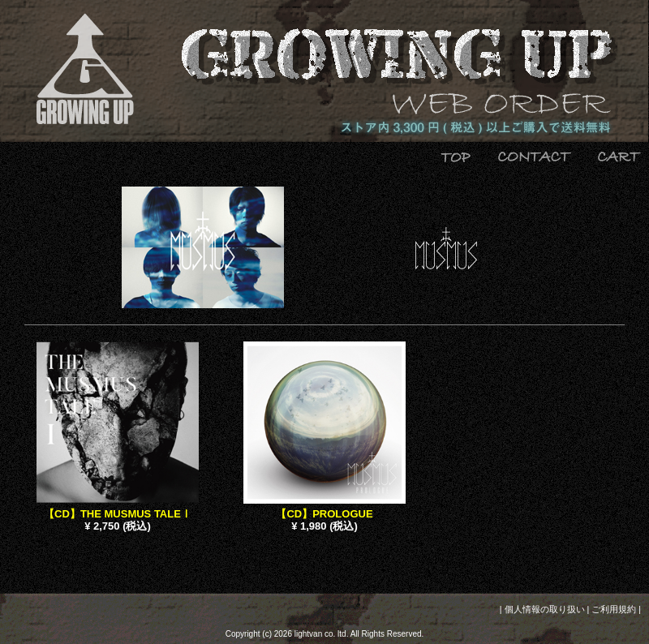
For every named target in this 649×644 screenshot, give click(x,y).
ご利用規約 (614, 609)
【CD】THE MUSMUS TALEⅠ (118, 514)
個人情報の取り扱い (545, 609)
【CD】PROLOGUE (324, 514)
